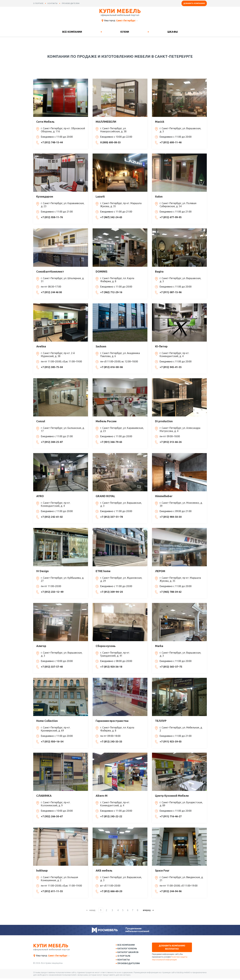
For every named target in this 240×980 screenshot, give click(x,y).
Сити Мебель (45, 122)
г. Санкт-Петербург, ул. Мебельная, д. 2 (181, 729)
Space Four (162, 870)
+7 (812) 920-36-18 (111, 667)
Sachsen (101, 346)
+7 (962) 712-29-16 (111, 292)
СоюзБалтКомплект (50, 271)
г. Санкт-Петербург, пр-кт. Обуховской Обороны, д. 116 (63, 130)
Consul (41, 421)
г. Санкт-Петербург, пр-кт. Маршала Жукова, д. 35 (121, 205)
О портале (125, 957)
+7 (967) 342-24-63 (111, 217)
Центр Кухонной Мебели (172, 796)
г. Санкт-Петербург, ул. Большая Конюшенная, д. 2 (59, 879)
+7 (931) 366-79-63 (111, 442)
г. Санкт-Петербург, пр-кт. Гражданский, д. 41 (115, 654)
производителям (71, 3)
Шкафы (173, 32)
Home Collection (47, 721)
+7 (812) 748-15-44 (52, 142)
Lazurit (100, 196)
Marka (159, 646)
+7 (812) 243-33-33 (111, 742)
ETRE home (103, 571)
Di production (164, 421)
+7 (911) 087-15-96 (171, 292)
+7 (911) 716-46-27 (171, 816)
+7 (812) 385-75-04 (52, 367)
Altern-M (102, 796)
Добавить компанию (194, 3)
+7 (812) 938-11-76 (52, 217)
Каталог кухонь (128, 949)
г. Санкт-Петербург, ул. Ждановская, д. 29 (121, 579)
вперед (146, 910)
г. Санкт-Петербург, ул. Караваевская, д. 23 (63, 205)
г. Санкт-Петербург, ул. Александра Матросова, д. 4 (180, 429)
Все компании (72, 32)
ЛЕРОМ (160, 571)
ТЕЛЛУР (161, 721)
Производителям (130, 965)
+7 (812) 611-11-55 (52, 891)
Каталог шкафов (129, 953)
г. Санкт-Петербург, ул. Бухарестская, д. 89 (181, 804)
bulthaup (42, 870)
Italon (159, 196)
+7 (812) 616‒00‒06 (112, 367)
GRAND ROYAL (105, 496)
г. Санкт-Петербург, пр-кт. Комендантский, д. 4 (174, 355)
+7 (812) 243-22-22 (111, 816)
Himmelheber (164, 496)
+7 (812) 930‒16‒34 (52, 742)
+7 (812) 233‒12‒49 (52, 592)
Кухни (125, 32)
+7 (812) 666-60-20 (111, 891)
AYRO (40, 496)
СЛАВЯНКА (44, 796)
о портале (38, 3)
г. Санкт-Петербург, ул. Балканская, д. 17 (63, 429)
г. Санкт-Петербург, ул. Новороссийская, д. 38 (113, 130)
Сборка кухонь (106, 646)
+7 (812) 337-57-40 (52, 667)
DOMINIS (101, 271)
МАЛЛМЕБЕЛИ (106, 122)
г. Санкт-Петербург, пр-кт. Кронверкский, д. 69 (56, 729)
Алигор (41, 646)
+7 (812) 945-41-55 (171, 367)
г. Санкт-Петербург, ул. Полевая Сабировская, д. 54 (178, 205)
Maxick (160, 122)
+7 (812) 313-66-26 (171, 442)
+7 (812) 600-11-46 (171, 142)
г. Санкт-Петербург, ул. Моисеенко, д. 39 (181, 504)
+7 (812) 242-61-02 (52, 517)
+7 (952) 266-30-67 (52, 816)
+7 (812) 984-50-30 (171, 517)
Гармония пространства (112, 721)
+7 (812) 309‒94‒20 (112, 592)
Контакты (125, 961)
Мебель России (106, 421)
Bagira (159, 271)
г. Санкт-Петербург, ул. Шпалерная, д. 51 (63, 280)
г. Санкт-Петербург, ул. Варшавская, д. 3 (180, 130)
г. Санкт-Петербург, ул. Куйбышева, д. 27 (62, 579)
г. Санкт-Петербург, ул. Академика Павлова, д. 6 (120, 355)
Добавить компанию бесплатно (172, 947)
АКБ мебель (104, 870)
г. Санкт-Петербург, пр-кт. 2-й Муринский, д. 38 (58, 355)
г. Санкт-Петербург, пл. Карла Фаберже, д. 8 (117, 280)
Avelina (41, 346)
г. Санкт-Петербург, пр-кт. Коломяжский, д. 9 (56, 804)
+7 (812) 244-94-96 (171, 891)
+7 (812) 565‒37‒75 (171, 667)
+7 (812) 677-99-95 (171, 217)
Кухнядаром (45, 196)
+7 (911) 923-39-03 (171, 742)
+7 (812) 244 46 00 (51, 292)
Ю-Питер (161, 346)
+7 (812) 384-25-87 (52, 442)
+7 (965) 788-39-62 (171, 592)
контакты (52, 3)
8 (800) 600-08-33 (110, 142)
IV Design (42, 571)
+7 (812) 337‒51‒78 (112, 517)
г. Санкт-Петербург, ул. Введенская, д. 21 (181, 879)
